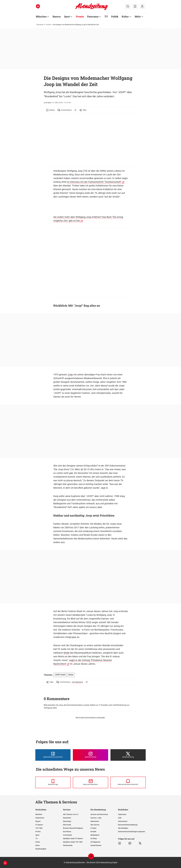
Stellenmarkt (68, 845)
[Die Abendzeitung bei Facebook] (53, 755)
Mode (66, 653)
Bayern (38, 821)
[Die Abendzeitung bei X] (128, 755)
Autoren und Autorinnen (99, 814)
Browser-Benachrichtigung (73, 828)
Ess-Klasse (67, 832)
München (39, 814)
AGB (120, 818)
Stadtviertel (40, 818)
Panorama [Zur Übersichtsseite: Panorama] (93, 16)
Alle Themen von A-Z (71, 814)
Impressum (122, 814)
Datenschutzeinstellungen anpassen (132, 832)
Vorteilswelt (67, 835)
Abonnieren (95, 821)
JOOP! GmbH (60, 675)
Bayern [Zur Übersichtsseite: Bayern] (57, 16)
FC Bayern (39, 825)
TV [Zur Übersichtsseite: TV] (106, 16)
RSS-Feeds (67, 825)
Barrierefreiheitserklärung (128, 825)
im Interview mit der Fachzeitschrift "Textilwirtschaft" (94, 182)
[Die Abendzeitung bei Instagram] (90, 755)
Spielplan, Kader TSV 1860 (73, 842)
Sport (37, 835)
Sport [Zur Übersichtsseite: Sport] (67, 16)
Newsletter (67, 818)
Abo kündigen (123, 828)
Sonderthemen (96, 845)
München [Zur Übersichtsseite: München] (41, 16)
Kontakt (93, 832)
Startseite (40, 25)
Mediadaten (95, 835)
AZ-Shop (94, 838)
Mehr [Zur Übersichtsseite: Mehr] (138, 16)
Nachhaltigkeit (41, 849)
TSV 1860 (39, 828)
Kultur (38, 842)
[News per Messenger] (53, 782)
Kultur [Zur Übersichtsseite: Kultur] (125, 16)
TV (36, 838)
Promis (48, 25)
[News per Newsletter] (90, 782)
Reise (38, 845)
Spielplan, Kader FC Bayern (73, 838)
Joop (70, 375)
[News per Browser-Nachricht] (128, 782)
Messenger (67, 821)
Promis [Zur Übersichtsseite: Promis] (80, 16)
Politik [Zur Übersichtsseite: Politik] (115, 16)
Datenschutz (123, 821)
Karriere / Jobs (96, 818)
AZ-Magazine (95, 842)
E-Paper (93, 828)
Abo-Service (95, 825)
